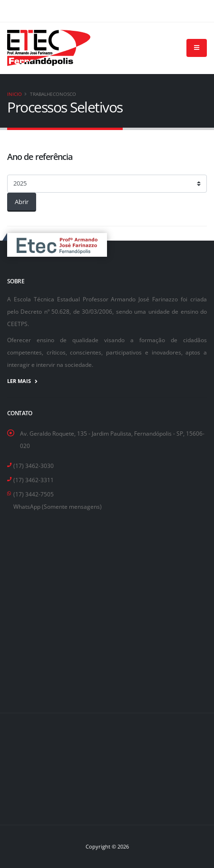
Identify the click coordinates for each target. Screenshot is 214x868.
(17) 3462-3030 (34, 466)
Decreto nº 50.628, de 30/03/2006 (66, 311)
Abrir (22, 202)
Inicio (15, 94)
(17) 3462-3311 (34, 480)
